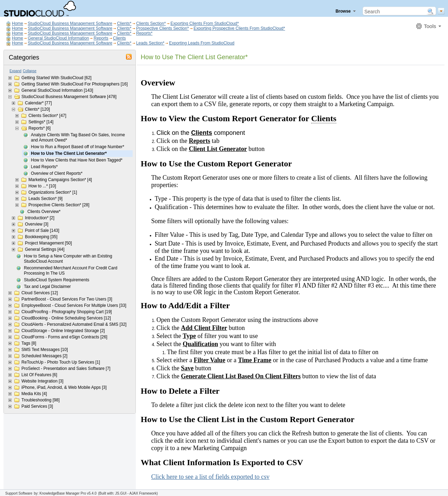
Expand (15, 71)
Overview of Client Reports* (57, 173)
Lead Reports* (44, 167)
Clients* (124, 23)
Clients (120, 38)
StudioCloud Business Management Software (70, 23)
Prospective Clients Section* (163, 28)
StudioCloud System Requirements (57, 280)
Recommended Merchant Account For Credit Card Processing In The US (71, 271)
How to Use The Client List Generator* (69, 153)
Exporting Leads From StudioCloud (202, 43)
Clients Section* (151, 23)
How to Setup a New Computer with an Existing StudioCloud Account (68, 259)
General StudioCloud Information (58, 38)
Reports (101, 38)
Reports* (144, 33)
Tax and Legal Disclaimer (47, 287)
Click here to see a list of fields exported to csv (210, 477)
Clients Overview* (44, 212)
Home (17, 23)
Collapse (30, 71)
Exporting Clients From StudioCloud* (205, 23)
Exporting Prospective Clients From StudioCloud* (239, 28)
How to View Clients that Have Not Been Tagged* (77, 160)
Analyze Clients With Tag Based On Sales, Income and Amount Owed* (78, 137)
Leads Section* (150, 43)
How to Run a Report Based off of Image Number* (78, 147)
